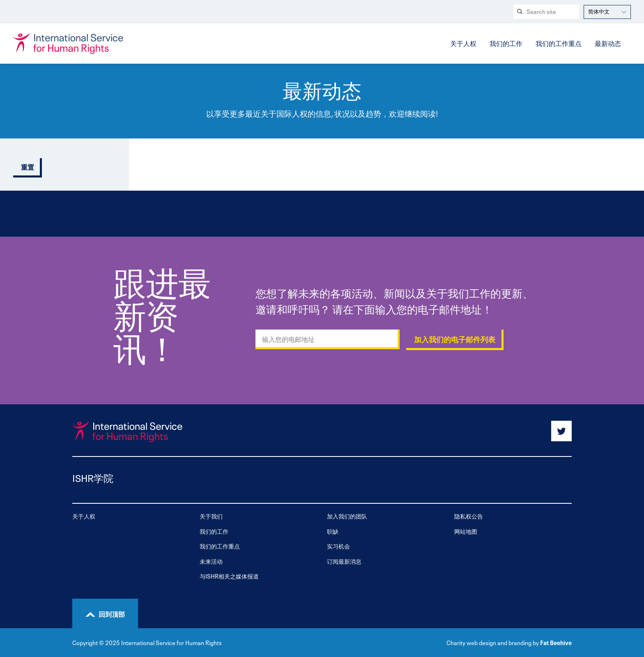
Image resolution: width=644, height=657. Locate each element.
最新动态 (608, 43)
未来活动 (211, 561)
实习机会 (338, 546)
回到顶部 (112, 613)
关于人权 (463, 43)
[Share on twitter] (561, 431)
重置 (28, 167)
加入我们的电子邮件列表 (455, 340)
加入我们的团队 (347, 516)
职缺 (333, 531)
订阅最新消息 (344, 561)
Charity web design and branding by (493, 642)
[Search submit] (519, 12)
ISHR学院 (93, 477)
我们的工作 (506, 43)
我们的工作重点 (559, 43)
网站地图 (466, 531)
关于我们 (211, 516)
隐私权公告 (469, 516)
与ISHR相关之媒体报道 (229, 576)
